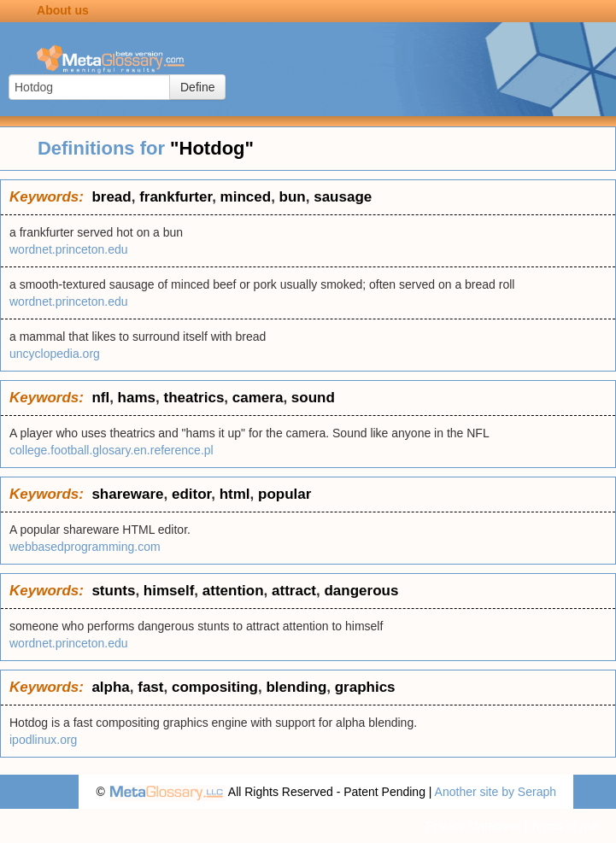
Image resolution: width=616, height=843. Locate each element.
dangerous (361, 591)
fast (150, 687)
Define (197, 87)
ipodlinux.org (43, 740)
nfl (100, 398)
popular (285, 494)
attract (294, 591)
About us (63, 10)
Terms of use (565, 826)
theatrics (194, 398)
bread (111, 197)
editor (191, 494)
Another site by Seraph (496, 792)
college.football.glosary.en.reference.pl (111, 450)
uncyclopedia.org (55, 354)
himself (169, 591)
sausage (343, 197)
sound (313, 398)
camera (258, 398)
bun (293, 197)
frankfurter (176, 197)
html (235, 494)
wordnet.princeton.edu (69, 249)
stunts (113, 591)
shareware (127, 494)
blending (296, 687)
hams (137, 398)
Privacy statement (473, 826)
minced (246, 197)
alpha (110, 687)
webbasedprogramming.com (85, 547)
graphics (365, 687)
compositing (215, 687)
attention (233, 591)
